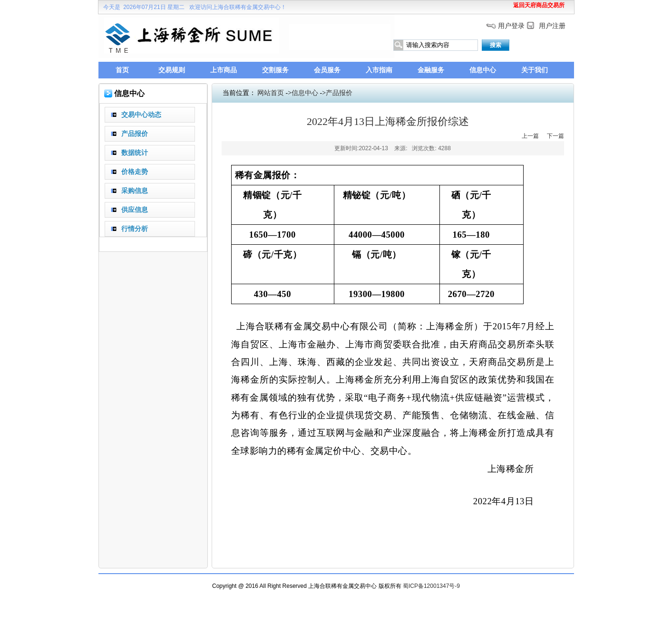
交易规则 (172, 70)
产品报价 (339, 93)
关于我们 (535, 70)
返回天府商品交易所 (539, 5)
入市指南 (379, 70)
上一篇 (530, 136)
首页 (122, 70)
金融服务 (431, 70)
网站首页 (271, 93)
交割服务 (275, 70)
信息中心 (483, 70)
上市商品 (224, 70)
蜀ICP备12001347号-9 (431, 586)
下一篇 (555, 136)
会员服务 (327, 70)
